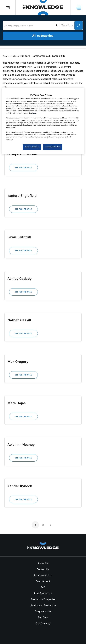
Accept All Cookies (53, 147)
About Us (43, 563)
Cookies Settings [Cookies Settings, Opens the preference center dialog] (32, 147)
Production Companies (43, 599)
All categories (43, 36)
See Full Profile (23, 168)
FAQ (43, 587)
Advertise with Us (43, 575)
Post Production (43, 593)
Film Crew (43, 617)
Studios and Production (43, 605)
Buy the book (43, 581)
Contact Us (43, 569)
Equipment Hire (43, 611)
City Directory (43, 623)
